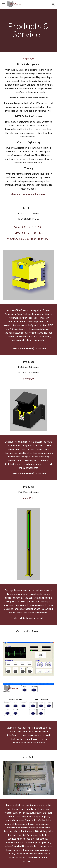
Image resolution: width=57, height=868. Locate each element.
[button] (4, 4)
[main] (29, 30)
